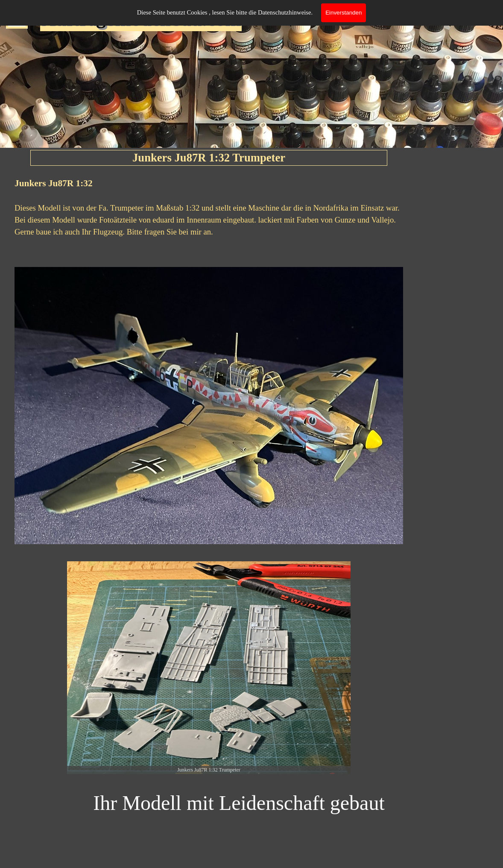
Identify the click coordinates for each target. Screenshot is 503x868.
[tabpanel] (209, 213)
